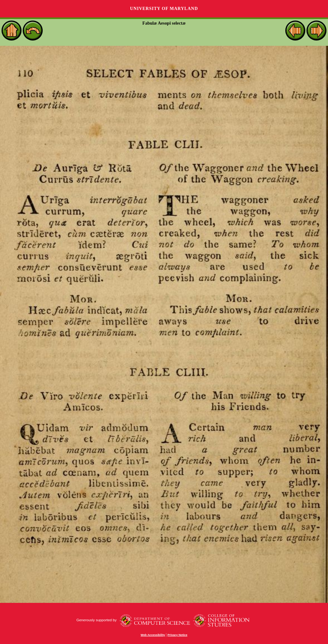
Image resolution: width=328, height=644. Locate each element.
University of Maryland (164, 9)
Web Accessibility (153, 635)
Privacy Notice (178, 635)
